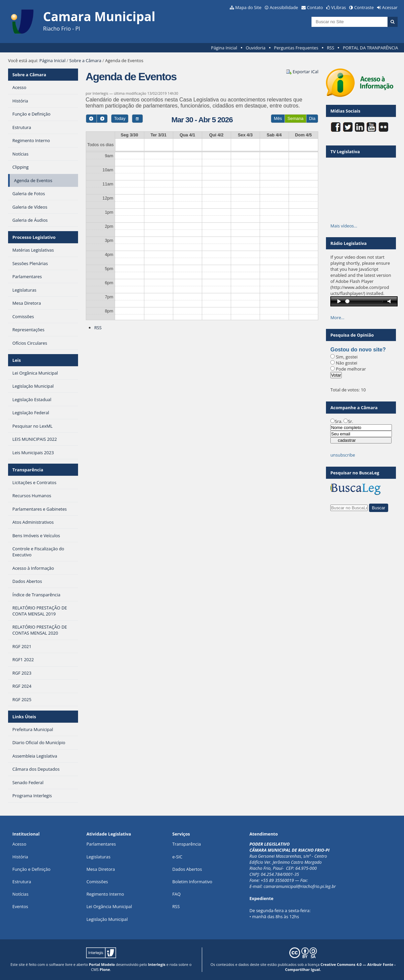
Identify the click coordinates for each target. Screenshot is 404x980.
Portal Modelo (102, 964)
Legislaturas (98, 857)
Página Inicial (224, 48)
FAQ (176, 894)
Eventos (20, 906)
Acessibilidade (284, 7)
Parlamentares (101, 844)
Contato (315, 7)
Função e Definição (31, 869)
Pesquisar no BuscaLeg (355, 473)
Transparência (28, 470)
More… (337, 317)
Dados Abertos (187, 869)
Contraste (364, 7)
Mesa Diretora (101, 869)
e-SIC (177, 857)
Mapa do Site (248, 7)
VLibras (339, 7)
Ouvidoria (255, 48)
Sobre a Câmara (85, 60)
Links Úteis (24, 717)
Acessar (390, 7)
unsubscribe (343, 455)
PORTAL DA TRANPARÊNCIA (370, 48)
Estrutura (22, 882)
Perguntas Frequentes (296, 48)
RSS (331, 48)
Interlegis (157, 964)
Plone (105, 969)
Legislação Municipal (107, 919)
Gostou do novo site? (358, 350)
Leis (17, 360)
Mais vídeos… (344, 226)
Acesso (19, 844)
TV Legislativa (345, 152)
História (20, 857)
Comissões (97, 882)
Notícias (21, 894)
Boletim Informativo (192, 882)
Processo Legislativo (34, 237)
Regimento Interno (105, 894)
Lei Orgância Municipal (109, 906)
